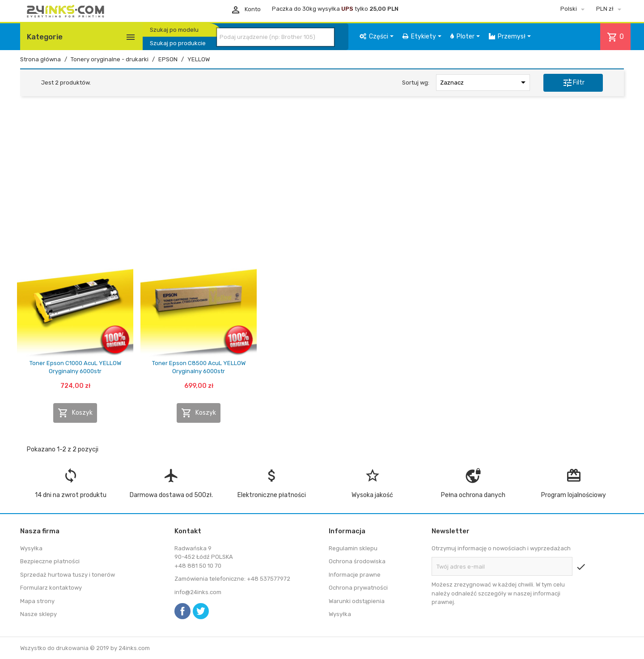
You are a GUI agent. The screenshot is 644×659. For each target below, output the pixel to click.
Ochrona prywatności (358, 588)
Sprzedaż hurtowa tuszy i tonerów (68, 575)
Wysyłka (31, 548)
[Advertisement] (322, 171)
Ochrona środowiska (357, 561)
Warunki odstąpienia (357, 601)
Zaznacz (484, 82)
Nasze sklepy (38, 614)
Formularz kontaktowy (51, 588)
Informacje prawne (355, 575)
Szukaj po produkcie (178, 43)
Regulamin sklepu (353, 548)
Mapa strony (37, 601)
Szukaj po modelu (174, 30)
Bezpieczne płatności (50, 561)
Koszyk (75, 413)
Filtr (573, 83)
